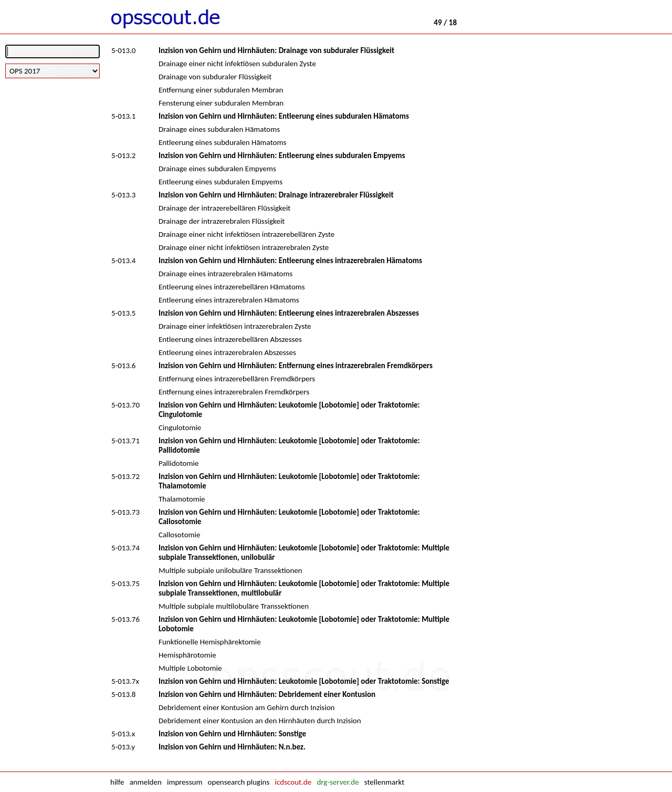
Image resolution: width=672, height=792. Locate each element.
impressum (185, 782)
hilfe (117, 782)
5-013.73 (125, 512)
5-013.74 (125, 548)
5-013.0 (123, 50)
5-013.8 (123, 694)
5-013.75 (125, 583)
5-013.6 (123, 366)
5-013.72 (125, 476)
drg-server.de (338, 782)
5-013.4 (123, 260)
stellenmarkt (384, 782)
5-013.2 (123, 155)
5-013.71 (125, 441)
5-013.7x (125, 681)
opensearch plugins (239, 782)
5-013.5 (123, 313)
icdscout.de (293, 782)
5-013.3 (123, 195)
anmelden (146, 782)
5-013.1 (123, 116)
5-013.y (123, 747)
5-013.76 (125, 619)
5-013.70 (125, 405)
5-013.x (123, 734)
